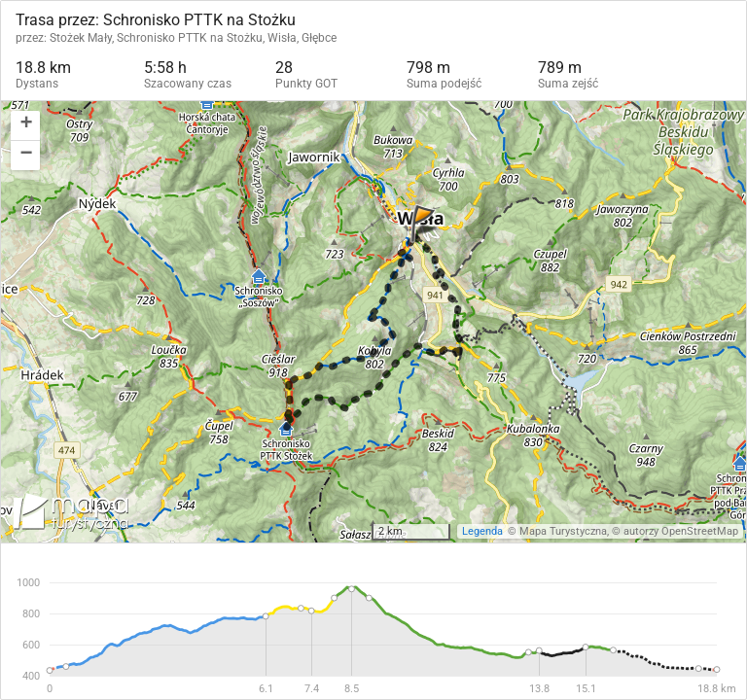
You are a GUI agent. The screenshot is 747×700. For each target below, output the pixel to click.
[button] (25, 126)
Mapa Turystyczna (563, 531)
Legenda (482, 531)
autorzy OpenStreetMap (681, 531)
